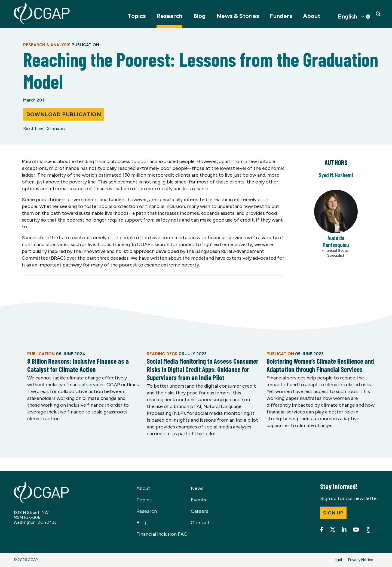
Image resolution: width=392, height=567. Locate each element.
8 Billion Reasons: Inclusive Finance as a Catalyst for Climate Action (78, 365)
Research (169, 16)
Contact (200, 523)
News (197, 488)
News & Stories (238, 16)
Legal (337, 560)
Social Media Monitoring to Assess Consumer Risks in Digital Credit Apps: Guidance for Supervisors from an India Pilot (203, 369)
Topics (137, 16)
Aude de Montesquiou (336, 241)
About (312, 16)
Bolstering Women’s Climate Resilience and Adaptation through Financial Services (320, 365)
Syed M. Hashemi (336, 175)
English (347, 17)
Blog (199, 16)
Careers (200, 511)
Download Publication (64, 114)
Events (198, 500)
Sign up (333, 513)
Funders (281, 16)
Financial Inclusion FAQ (162, 534)
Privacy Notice (361, 560)
